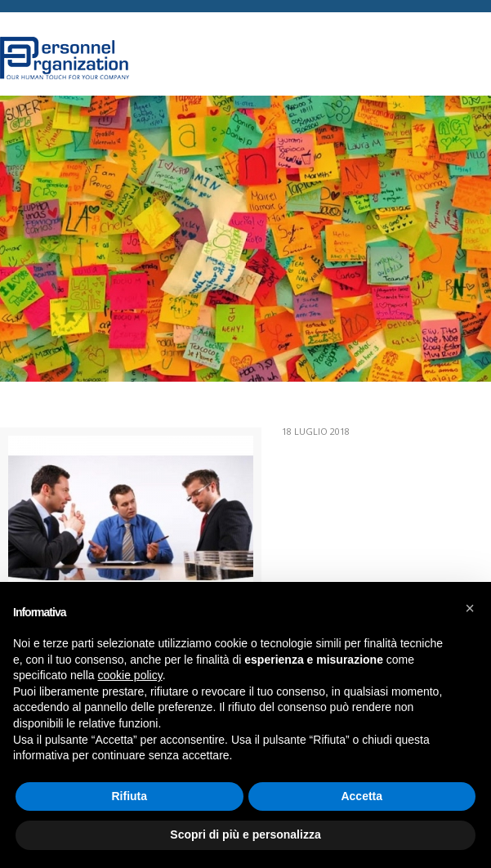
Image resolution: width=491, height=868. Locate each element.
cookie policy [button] (130, 675)
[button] (470, 608)
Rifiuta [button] (129, 796)
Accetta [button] (362, 796)
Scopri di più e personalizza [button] (245, 834)
